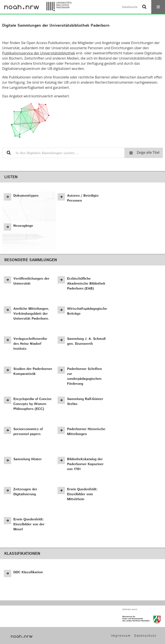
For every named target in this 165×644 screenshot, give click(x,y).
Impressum (121, 636)
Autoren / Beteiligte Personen (83, 198)
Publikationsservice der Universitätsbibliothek (39, 53)
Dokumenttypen (26, 196)
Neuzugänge (23, 226)
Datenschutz (145, 636)
